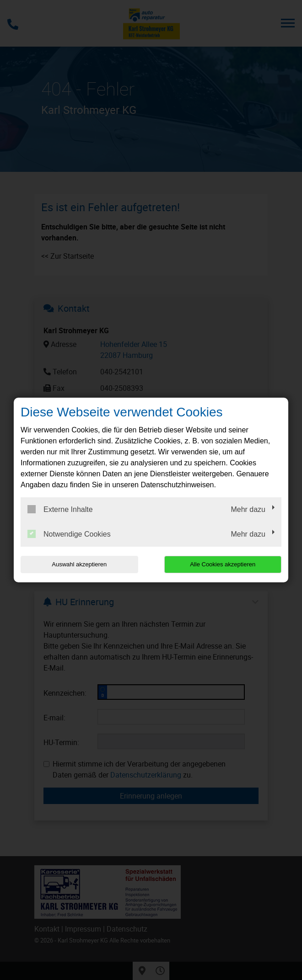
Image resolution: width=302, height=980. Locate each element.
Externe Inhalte (60, 509)
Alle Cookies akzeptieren (223, 564)
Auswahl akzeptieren (79, 564)
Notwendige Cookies (69, 534)
